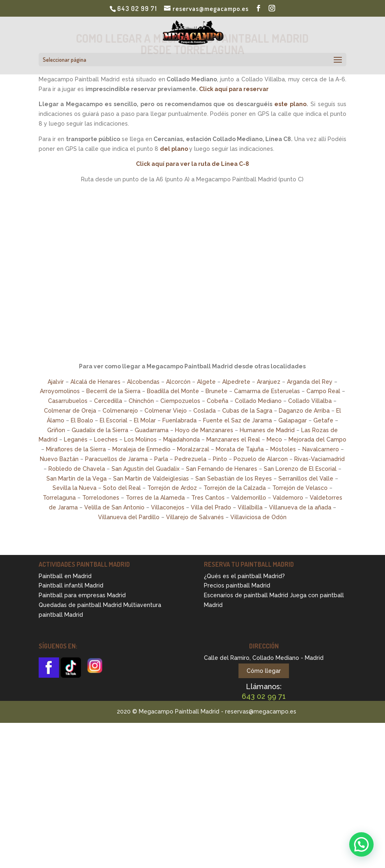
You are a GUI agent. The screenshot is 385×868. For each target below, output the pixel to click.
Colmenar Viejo (166, 411)
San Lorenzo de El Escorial (300, 469)
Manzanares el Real (233, 439)
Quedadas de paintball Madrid (80, 605)
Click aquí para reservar (234, 89)
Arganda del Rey (310, 382)
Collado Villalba (310, 401)
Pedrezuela (190, 459)
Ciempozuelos (180, 401)
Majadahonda (182, 439)
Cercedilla (108, 401)
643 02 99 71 (137, 9)
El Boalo (82, 420)
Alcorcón (178, 382)
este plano (290, 104)
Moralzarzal (193, 449)
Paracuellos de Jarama (116, 459)
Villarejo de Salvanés (195, 517)
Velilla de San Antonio (114, 507)
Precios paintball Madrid (237, 585)
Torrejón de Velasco (300, 488)
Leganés (76, 439)
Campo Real (323, 391)
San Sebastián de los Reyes (234, 479)
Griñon (56, 430)
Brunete (217, 391)
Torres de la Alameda (155, 498)
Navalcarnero (321, 449)
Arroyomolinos (60, 391)
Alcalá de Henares (95, 382)
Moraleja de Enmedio (141, 449)
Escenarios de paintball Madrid (246, 595)
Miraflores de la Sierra (76, 449)
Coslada (205, 411)
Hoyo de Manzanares (204, 430)
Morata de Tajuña (240, 449)
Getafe (323, 420)
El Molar (145, 420)
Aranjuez (269, 382)
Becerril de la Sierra (113, 391)
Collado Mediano (258, 401)
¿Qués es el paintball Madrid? (244, 576)
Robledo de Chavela (77, 469)
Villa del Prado (211, 507)
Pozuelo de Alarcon (261, 459)
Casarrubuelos (68, 401)
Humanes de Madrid (267, 430)
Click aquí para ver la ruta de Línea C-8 (192, 164)
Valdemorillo (249, 498)
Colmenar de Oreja (70, 411)
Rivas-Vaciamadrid (319, 459)
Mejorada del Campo (317, 439)
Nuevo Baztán (59, 459)
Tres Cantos (208, 498)
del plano (174, 149)
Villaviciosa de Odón (258, 517)
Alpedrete (236, 382)
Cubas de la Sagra (247, 411)
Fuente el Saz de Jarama (237, 420)
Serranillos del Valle (306, 479)
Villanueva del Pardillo (129, 517)
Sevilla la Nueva (74, 488)
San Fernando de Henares (222, 469)
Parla (161, 459)
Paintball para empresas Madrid (82, 595)
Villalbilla (250, 507)
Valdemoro (288, 498)
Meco (274, 439)
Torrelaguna (59, 498)
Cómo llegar (264, 671)
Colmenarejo (120, 411)
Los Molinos (140, 439)
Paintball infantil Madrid (71, 585)
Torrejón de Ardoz (172, 488)
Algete (206, 382)
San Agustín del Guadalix (145, 469)
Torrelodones (101, 498)
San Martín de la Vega (77, 479)
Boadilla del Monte (173, 391)
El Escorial (114, 420)
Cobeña (218, 401)
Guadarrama (152, 430)
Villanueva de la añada (300, 507)
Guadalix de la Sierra (100, 430)
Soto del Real (122, 488)
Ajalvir (56, 382)
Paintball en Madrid (65, 576)
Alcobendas (143, 382)
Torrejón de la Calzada (235, 488)
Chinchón (141, 401)
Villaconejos (168, 507)
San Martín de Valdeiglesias (151, 479)
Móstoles (283, 449)
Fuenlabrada (179, 420)
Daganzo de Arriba (304, 411)
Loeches (106, 439)
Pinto (220, 459)
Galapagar (293, 420)
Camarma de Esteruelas (267, 391)
